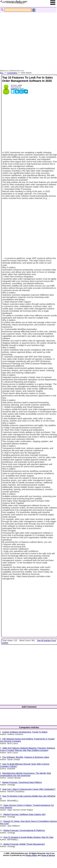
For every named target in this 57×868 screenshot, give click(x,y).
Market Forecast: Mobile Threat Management (24, 844)
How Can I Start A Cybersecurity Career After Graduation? (29, 789)
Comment (14, 88)
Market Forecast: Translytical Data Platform (22, 782)
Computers (12, 73)
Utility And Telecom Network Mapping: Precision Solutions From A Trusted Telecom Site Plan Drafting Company (28, 749)
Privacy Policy (31, 855)
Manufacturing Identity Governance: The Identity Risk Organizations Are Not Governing (25, 774)
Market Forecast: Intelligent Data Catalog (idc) (25, 814)
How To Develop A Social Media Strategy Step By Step (28, 837)
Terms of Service (48, 855)
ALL (2, 73)
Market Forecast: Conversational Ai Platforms (24, 830)
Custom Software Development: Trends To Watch (25, 732)
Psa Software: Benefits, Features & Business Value (26, 757)
